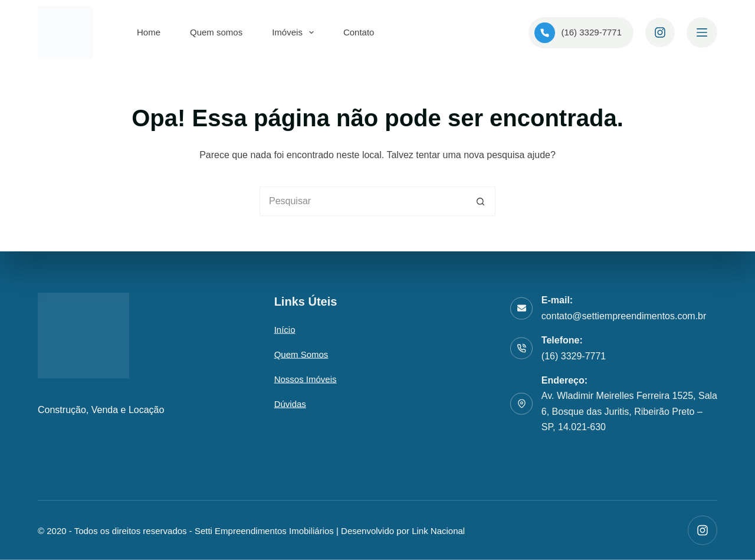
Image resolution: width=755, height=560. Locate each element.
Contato (359, 32)
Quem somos (216, 32)
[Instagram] (660, 32)
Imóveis (295, 32)
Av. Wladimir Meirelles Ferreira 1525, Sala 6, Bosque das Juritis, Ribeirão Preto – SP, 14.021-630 (629, 411)
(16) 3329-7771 (578, 33)
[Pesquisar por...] (363, 201)
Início (285, 330)
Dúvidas (290, 404)
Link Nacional (438, 530)
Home (149, 32)
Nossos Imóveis (306, 379)
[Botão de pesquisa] (481, 201)
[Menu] (702, 32)
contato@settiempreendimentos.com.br (624, 315)
